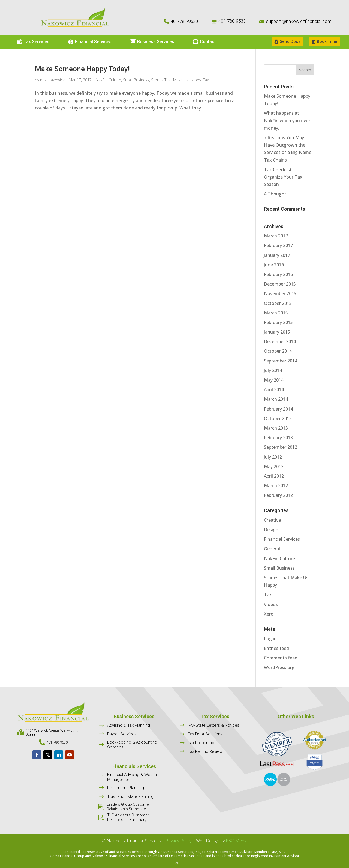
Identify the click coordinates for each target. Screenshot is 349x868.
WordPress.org (279, 667)
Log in (270, 638)
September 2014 (281, 361)
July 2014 (273, 370)
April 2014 (274, 390)
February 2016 (278, 274)
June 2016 (274, 265)
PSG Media (237, 841)
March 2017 (276, 236)
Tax (206, 80)
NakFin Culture (108, 80)
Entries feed (276, 648)
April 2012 (274, 476)
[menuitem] (33, 42)
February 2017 (278, 245)
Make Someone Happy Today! (82, 69)
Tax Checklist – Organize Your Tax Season (283, 177)
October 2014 (278, 351)
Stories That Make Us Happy (176, 80)
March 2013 (276, 428)
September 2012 (281, 447)
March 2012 (276, 486)
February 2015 (278, 322)
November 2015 (280, 293)
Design (271, 530)
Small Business (136, 80)
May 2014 (274, 380)
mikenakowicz (52, 80)
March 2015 (276, 313)
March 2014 (276, 399)
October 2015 (278, 303)
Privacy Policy (178, 841)
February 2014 (278, 409)
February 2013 (278, 438)
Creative (272, 520)
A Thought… (277, 194)
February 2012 (278, 495)
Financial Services (282, 539)
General (272, 549)
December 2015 (280, 284)
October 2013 (278, 418)
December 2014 (280, 341)
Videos (271, 604)
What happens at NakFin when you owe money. (287, 120)
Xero (269, 614)
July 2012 (273, 457)
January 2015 (277, 332)
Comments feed (281, 658)
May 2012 (274, 466)
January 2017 (277, 255)
